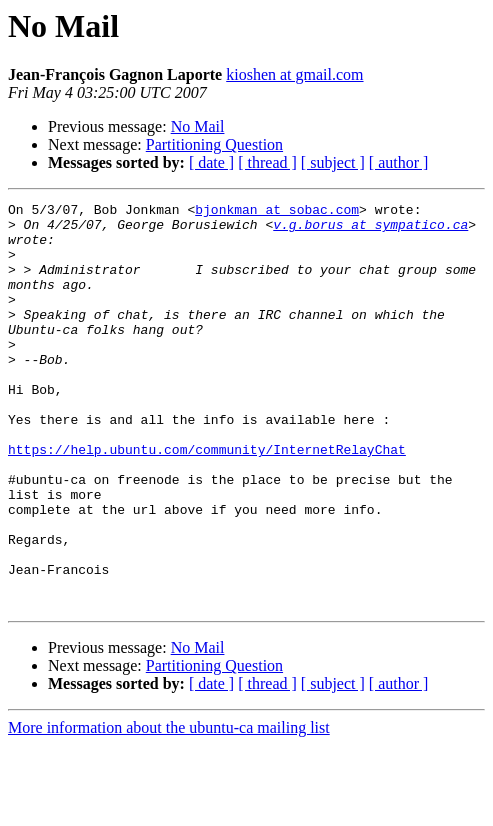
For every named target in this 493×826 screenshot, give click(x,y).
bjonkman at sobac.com (277, 212)
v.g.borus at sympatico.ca (370, 230)
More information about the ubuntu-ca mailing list (169, 808)
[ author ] (399, 162)
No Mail (198, 126)
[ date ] (211, 162)
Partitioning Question (214, 144)
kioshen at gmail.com (294, 74)
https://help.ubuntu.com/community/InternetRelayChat (207, 500)
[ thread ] (267, 162)
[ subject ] (333, 162)
